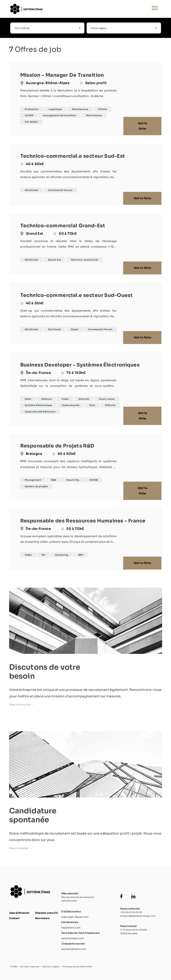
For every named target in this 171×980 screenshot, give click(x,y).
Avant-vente (107, 397)
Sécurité (84, 397)
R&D (54, 478)
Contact (14, 916)
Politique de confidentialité (77, 964)
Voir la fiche (143, 126)
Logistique (55, 109)
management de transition (59, 115)
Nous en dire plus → (22, 702)
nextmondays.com (73, 936)
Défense (46, 397)
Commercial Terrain (60, 190)
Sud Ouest (55, 328)
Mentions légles (51, 964)
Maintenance (80, 109)
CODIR (29, 115)
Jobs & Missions (19, 911)
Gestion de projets (36, 485)
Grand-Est (55, 259)
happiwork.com (71, 925)
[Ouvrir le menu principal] (155, 9)
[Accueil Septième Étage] (71, 9)
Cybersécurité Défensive (40, 410)
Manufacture (94, 115)
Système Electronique (38, 404)
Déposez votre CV (47, 911)
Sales (28, 397)
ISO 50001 (31, 122)
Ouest (75, 328)
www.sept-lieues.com (75, 914)
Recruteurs (42, 916)
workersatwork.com (74, 947)
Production (32, 109)
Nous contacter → (20, 846)
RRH (81, 553)
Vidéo (65, 397)
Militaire (110, 404)
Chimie (103, 109)
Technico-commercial (84, 259)
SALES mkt (32, 190)
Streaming (62, 553)
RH (43, 553)
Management (33, 478)
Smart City (73, 478)
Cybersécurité (71, 404)
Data (92, 404)
